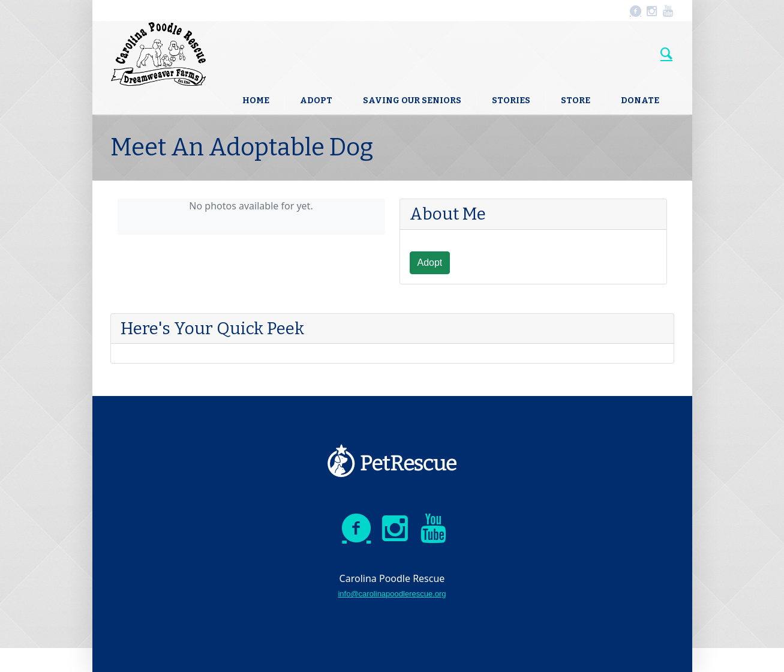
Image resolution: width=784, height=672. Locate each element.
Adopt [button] (430, 262)
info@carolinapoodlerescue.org (392, 594)
